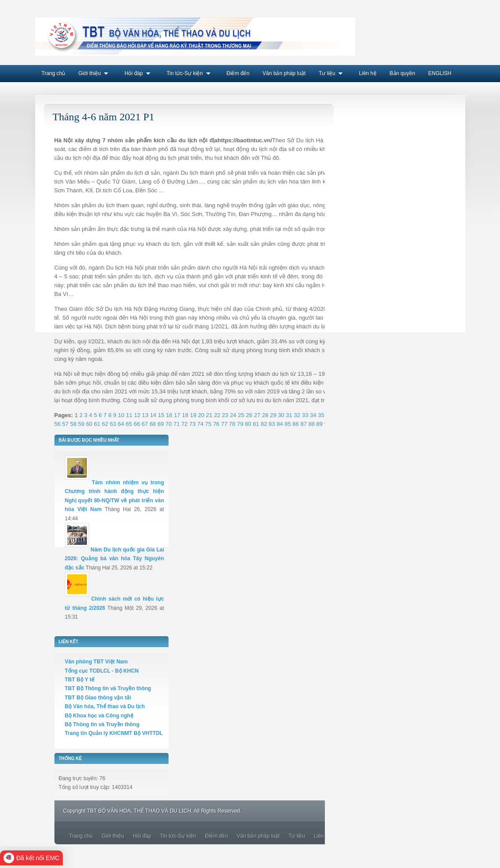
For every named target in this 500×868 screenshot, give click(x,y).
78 (232, 424)
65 (129, 424)
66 (137, 424)
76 (216, 424)
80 (248, 424)
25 (241, 415)
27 (257, 415)
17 (177, 415)
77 (224, 424)
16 (169, 415)
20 (201, 415)
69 (161, 424)
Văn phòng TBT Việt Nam (96, 662)
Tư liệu (332, 73)
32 (297, 415)
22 (217, 415)
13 (145, 415)
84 (280, 424)
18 (185, 415)
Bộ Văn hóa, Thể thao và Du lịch (105, 706)
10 (121, 415)
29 (273, 415)
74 (200, 424)
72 (184, 424)
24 (233, 415)
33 (305, 415)
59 (81, 424)
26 (249, 415)
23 (225, 415)
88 (312, 424)
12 (137, 415)
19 (193, 415)
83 (272, 424)
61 (97, 424)
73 (192, 424)
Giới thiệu (95, 73)
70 (169, 424)
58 (73, 424)
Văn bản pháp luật (284, 73)
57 (65, 424)
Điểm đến (238, 73)
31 (289, 415)
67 (145, 424)
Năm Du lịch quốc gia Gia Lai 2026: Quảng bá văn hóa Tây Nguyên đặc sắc (115, 559)
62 (105, 424)
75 (208, 424)
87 (303, 424)
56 (58, 424)
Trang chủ (54, 73)
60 (89, 424)
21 (209, 415)
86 (295, 424)
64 (121, 424)
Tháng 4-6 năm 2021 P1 (104, 117)
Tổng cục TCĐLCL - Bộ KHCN (102, 671)
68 (153, 424)
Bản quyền (403, 73)
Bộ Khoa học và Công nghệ (99, 716)
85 (288, 424)
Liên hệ (368, 73)
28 (265, 415)
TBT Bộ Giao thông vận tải (98, 698)
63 (113, 424)
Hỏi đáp (139, 73)
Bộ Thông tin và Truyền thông (102, 724)
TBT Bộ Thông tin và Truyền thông (108, 688)
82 (264, 424)
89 (320, 424)
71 (176, 424)
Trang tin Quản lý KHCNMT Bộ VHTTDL (114, 733)
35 (321, 415)
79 (240, 424)
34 (313, 415)
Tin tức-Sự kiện (190, 73)
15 (161, 415)
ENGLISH (440, 73)
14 (153, 415)
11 (129, 415)
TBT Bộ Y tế (80, 680)
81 (256, 424)
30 (281, 415)
